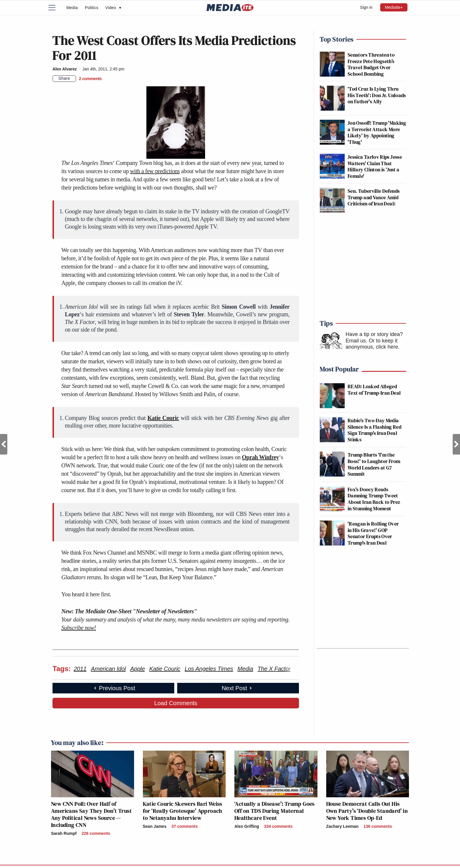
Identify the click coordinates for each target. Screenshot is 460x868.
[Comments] (90, 79)
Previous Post (4, 444)
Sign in (366, 7)
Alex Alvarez (65, 69)
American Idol (108, 669)
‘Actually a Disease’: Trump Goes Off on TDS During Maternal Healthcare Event (275, 811)
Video (113, 8)
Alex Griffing (247, 826)
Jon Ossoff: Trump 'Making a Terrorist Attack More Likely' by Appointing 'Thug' (377, 132)
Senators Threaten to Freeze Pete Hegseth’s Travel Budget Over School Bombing (371, 64)
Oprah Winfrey (260, 457)
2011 (80, 669)
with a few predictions (155, 171)
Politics (92, 8)
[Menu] (55, 8)
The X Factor (274, 669)
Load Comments (176, 703)
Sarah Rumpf (64, 833)
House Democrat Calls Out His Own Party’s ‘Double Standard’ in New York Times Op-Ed (367, 811)
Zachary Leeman (343, 826)
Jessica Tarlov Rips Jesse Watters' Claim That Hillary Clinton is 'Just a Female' (375, 166)
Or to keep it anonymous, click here (372, 344)
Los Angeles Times (209, 669)
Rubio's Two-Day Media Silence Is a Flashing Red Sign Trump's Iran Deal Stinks (374, 430)
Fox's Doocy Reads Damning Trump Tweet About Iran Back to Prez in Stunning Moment (374, 499)
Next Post (456, 444)
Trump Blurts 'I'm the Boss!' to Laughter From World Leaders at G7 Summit (374, 464)
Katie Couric (163, 418)
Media (72, 8)
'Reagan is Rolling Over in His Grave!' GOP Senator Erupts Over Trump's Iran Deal (373, 533)
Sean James (155, 826)
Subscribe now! (79, 628)
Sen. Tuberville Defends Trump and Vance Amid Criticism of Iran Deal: (374, 197)
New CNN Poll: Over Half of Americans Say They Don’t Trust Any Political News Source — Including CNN (91, 814)
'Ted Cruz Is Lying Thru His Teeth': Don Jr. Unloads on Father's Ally (377, 95)
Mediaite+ (394, 7)
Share (64, 78)
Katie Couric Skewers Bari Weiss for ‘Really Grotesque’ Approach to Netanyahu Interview (183, 811)
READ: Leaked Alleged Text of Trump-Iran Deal (374, 390)
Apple (138, 669)
